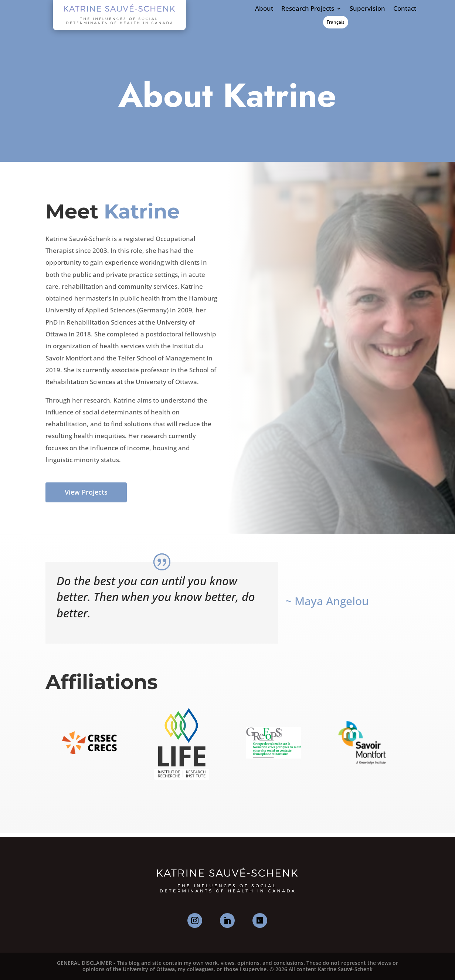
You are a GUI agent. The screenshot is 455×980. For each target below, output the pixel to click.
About (264, 9)
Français (336, 22)
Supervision (367, 9)
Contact (405, 9)
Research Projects (308, 9)
